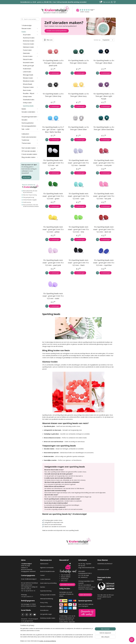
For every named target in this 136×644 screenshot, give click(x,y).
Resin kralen (27, 90)
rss (78, 641)
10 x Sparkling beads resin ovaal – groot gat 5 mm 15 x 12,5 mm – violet (53, 296)
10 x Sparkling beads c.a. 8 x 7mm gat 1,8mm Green (78, 62)
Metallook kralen (29, 81)
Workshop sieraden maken (48, 618)
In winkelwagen (55, 73)
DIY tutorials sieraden (30, 151)
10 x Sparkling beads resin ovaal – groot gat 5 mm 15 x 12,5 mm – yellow (53, 229)
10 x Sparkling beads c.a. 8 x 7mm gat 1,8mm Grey (53, 95)
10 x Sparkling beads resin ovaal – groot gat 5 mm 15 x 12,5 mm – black (78, 263)
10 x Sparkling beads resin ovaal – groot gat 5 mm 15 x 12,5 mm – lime (78, 229)
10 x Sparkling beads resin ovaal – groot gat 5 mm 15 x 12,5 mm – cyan (78, 196)
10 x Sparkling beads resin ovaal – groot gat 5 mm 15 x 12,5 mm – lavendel (78, 163)
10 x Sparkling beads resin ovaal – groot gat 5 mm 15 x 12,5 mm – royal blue (104, 263)
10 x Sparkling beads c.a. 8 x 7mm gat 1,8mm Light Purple (104, 96)
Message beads (28, 75)
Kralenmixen (27, 69)
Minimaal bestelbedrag (47, 599)
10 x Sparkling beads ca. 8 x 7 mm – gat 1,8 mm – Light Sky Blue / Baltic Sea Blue (53, 130)
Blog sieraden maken (30, 157)
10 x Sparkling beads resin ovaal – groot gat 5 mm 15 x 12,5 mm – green (53, 196)
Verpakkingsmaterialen (30, 117)
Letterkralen (27, 72)
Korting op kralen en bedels (48, 595)
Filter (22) (48, 40)
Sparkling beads (28, 106)
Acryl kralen (31, 35)
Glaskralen (31, 53)
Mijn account (108, 2)
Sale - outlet (30, 129)
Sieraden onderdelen (30, 112)
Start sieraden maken (30, 148)
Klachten (43, 587)
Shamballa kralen (29, 100)
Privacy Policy (44, 603)
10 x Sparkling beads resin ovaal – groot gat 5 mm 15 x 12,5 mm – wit (53, 163)
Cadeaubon (25, 134)
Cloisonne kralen (28, 44)
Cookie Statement (45, 579)
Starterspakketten (28, 123)
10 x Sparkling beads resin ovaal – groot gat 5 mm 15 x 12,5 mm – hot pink (104, 196)
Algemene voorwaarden (47, 568)
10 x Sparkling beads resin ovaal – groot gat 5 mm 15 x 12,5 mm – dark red (104, 229)
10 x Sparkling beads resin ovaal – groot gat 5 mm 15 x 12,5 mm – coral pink (104, 163)
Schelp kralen (27, 96)
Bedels (30, 109)
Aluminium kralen (29, 38)
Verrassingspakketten (29, 126)
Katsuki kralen (28, 59)
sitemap (74, 641)
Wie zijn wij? (82, 566)
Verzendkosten (44, 610)
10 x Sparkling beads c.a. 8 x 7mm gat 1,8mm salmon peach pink (53, 63)
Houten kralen (31, 56)
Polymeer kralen (31, 87)
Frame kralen (27, 50)
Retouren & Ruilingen (46, 606)
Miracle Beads (28, 84)
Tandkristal (30, 140)
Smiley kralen (27, 103)
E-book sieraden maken (29, 154)
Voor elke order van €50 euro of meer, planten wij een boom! (106, 597)
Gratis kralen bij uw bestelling (48, 583)
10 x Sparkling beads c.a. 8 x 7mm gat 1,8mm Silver (78, 128)
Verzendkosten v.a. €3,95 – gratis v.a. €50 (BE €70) (36, 2)
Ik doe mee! (26, 177)
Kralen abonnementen (29, 137)
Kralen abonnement (85, 595)
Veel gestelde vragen (46, 614)
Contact (42, 575)
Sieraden (30, 120)
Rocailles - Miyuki (31, 93)
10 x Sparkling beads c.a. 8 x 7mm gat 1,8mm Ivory (78, 95)
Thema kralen (30, 143)
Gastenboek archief (103, 569)
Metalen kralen (31, 78)
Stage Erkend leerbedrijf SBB (86, 568)
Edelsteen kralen (31, 47)
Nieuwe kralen (30, 28)
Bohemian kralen (29, 41)
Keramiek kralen (28, 63)
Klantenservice (44, 564)
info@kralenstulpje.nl (31, 579)
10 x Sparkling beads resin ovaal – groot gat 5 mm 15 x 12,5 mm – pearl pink (53, 263)
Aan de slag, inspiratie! (85, 564)
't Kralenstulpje (27, 25)
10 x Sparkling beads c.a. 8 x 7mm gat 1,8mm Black (104, 62)
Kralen (30, 32)
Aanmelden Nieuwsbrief (67, 585)
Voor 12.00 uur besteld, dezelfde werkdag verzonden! (70, 2)
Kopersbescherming (46, 591)
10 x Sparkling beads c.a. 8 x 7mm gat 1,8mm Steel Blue (104, 128)
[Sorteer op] (108, 40)
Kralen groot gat (28, 66)
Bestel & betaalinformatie (47, 571)
